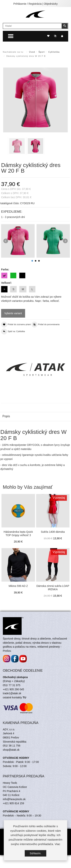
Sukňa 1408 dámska (53, 532)
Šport (42, 52)
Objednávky (51, 4)
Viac (58, 844)
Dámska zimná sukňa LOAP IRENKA (53, 588)
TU (24, 719)
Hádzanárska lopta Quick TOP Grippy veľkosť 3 (18, 533)
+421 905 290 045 (13, 711)
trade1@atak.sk (12, 715)
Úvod (32, 52)
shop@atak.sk (11, 771)
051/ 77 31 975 (12, 707)
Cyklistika (54, 52)
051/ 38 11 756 (12, 767)
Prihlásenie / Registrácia (27, 4)
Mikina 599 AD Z (18, 586)
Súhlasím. (35, 854)
